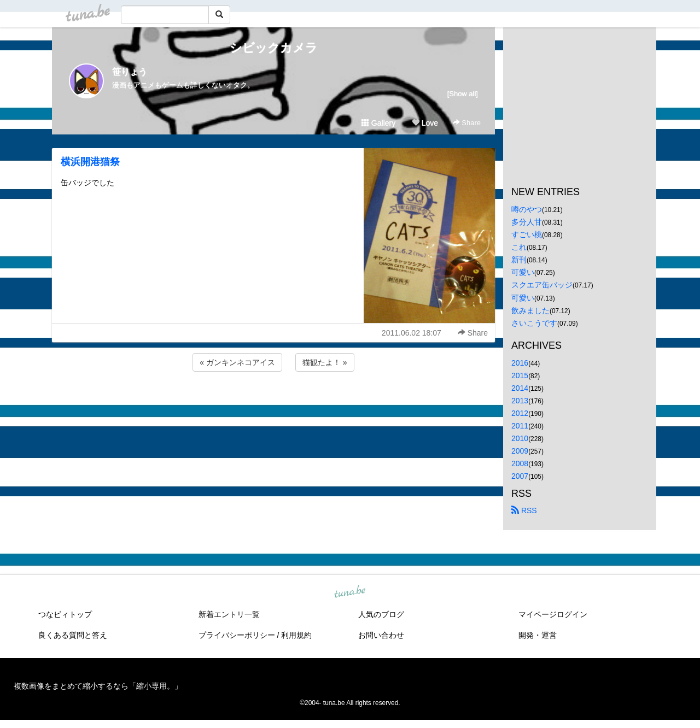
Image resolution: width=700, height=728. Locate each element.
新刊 (519, 260)
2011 (520, 426)
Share (467, 123)
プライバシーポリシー (237, 635)
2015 (520, 375)
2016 (520, 363)
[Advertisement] (273, 403)
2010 (520, 438)
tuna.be (349, 592)
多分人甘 (527, 222)
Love (425, 123)
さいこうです (534, 323)
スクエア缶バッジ (542, 285)
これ (519, 247)
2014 (520, 388)
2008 (520, 463)
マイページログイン (553, 614)
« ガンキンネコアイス (237, 362)
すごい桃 (527, 234)
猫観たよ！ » (325, 362)
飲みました (530, 310)
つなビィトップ (65, 614)
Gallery (378, 123)
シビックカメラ (274, 48)
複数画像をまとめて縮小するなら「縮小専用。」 (98, 686)
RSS (524, 510)
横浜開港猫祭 (90, 162)
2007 (520, 476)
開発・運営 (538, 635)
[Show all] (463, 94)
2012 (520, 413)
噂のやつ (527, 209)
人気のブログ (381, 614)
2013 (520, 401)
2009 (520, 451)
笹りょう (130, 72)
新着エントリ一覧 (229, 614)
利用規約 (296, 635)
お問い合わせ (381, 635)
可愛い (523, 272)
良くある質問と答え (73, 635)
